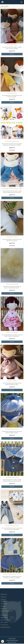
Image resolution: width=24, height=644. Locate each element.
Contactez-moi (4, 597)
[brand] (3, 2)
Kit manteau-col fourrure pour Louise (12, 189)
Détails (12, 54)
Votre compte (3, 599)
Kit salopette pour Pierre (12, 526)
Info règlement (3, 608)
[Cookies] (3, 641)
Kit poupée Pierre (12, 93)
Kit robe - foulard (12, 381)
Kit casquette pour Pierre (12, 429)
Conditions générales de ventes (7, 611)
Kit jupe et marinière (12, 237)
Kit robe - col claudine (12, 332)
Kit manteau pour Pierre (12, 477)
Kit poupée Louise (12, 45)
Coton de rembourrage (12, 284)
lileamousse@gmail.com (6, 627)
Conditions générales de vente (12, 640)
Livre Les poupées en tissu (12, 141)
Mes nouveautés (4, 604)
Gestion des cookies (12, 642)
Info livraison (3, 606)
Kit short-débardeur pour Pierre (12, 574)
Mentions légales (12, 639)
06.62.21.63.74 (5, 625)
